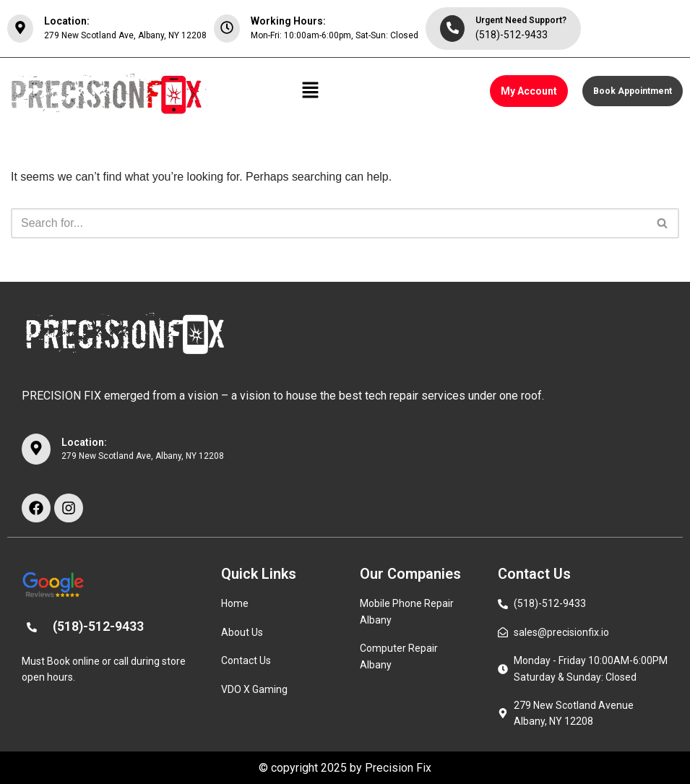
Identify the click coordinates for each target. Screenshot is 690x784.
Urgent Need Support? (521, 20)
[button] (311, 91)
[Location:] (20, 29)
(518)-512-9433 (512, 35)
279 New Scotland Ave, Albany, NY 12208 (125, 35)
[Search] (329, 223)
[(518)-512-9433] (32, 628)
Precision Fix (398, 768)
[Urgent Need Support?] (452, 29)
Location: (67, 21)
